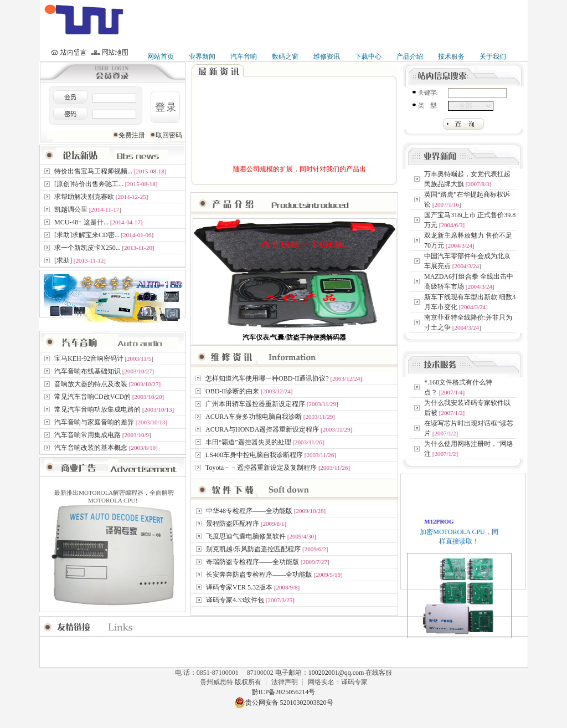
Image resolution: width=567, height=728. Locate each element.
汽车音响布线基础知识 (87, 371)
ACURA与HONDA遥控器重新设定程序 (262, 429)
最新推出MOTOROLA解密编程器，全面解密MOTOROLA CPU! (113, 548)
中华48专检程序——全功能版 (249, 511)
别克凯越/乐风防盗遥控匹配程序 (253, 549)
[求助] (63, 260)
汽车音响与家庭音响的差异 (94, 422)
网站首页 (161, 57)
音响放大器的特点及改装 (91, 384)
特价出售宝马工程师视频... (93, 171)
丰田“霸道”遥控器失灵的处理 (248, 442)
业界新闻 (202, 57)
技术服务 (451, 57)
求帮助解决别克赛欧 (84, 197)
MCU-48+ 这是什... (81, 222)
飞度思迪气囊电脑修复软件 (246, 536)
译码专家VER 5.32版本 (239, 587)
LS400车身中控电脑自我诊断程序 (254, 455)
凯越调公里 (71, 209)
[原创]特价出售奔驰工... (89, 184)
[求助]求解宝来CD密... (87, 235)
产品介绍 (410, 57)
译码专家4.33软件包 (235, 600)
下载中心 (368, 57)
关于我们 (493, 57)
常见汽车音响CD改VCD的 (92, 397)
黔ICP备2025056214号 (284, 692)
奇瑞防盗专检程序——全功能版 (252, 562)
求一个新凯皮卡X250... (87, 248)
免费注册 (133, 135)
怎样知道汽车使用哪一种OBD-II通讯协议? (267, 378)
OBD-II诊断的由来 (232, 391)
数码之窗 (285, 57)
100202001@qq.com (337, 673)
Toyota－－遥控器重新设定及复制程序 (261, 468)
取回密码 (169, 135)
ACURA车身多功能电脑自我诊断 (254, 417)
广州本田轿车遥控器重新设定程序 (255, 404)
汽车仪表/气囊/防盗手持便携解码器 (294, 337)
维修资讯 (327, 57)
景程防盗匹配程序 (233, 524)
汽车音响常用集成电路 (87, 435)
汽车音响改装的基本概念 (91, 448)
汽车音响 (244, 57)
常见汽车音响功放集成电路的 (97, 409)
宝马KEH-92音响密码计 (89, 358)
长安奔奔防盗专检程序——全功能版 (259, 575)
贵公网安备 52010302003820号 (284, 703)
